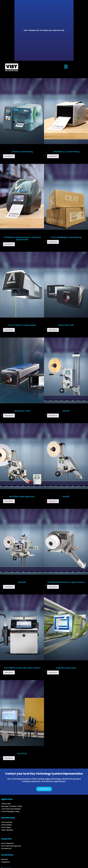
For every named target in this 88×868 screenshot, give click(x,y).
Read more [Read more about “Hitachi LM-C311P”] (53, 330)
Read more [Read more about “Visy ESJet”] (9, 758)
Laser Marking (6, 825)
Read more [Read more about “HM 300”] (53, 416)
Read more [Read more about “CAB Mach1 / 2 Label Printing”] (53, 156)
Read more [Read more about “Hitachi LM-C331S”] (9, 416)
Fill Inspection (6, 848)
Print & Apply (6, 827)
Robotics (5, 859)
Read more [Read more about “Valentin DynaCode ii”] (53, 672)
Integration (5, 862)
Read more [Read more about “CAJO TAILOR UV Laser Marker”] (9, 330)
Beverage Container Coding (12, 806)
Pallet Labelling (7, 830)
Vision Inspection (8, 843)
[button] (66, 67)
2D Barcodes (6, 804)
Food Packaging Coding (10, 811)
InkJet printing (7, 822)
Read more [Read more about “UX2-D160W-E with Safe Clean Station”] (9, 672)
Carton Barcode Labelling (11, 809)
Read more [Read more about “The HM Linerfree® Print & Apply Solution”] (53, 587)
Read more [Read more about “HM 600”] (53, 501)
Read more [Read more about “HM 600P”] (9, 587)
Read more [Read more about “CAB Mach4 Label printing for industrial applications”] (9, 244)
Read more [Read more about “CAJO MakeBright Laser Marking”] (53, 242)
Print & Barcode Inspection (11, 846)
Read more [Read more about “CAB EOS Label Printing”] (9, 156)
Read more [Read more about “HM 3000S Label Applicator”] (9, 501)
